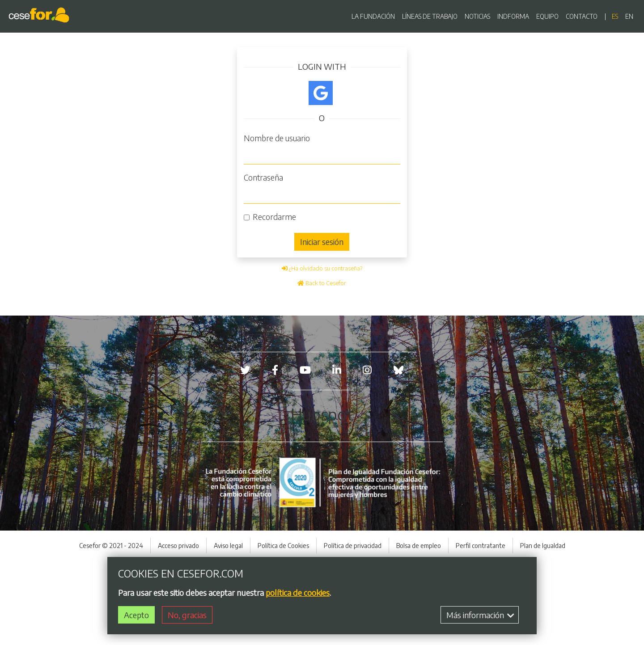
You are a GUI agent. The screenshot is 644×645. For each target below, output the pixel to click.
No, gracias (187, 615)
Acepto (136, 615)
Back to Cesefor (322, 283)
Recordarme (274, 217)
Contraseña (263, 177)
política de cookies (298, 592)
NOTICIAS (477, 16)
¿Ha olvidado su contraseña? (322, 268)
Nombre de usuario (277, 138)
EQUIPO (547, 16)
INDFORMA (513, 16)
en (629, 16)
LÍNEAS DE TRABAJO (430, 16)
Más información (480, 615)
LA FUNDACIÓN (373, 16)
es (615, 16)
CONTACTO (582, 16)
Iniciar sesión (322, 242)
